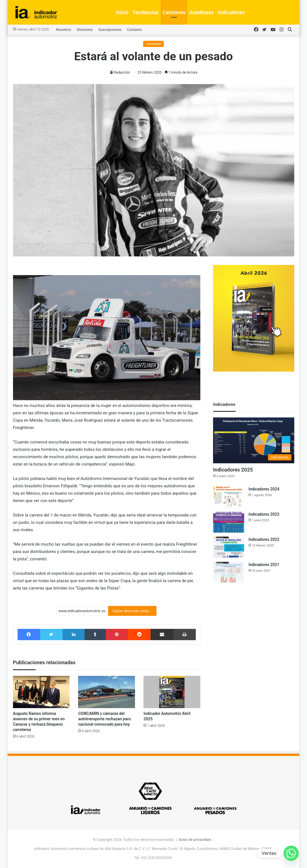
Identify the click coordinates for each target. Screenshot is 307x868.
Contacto (135, 30)
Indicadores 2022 (264, 539)
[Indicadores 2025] (254, 440)
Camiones (174, 12)
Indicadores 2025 (233, 470)
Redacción (122, 72)
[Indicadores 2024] (229, 497)
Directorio (85, 30)
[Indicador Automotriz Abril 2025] (172, 692)
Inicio (122, 12)
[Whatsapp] (291, 853)
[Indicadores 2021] (229, 572)
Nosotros (64, 30)
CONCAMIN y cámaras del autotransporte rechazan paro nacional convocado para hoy (104, 719)
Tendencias (146, 12)
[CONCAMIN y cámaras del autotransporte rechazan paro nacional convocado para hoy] (107, 692)
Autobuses (201, 12)
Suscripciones (110, 30)
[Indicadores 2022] (229, 547)
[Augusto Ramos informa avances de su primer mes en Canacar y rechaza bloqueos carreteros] (41, 692)
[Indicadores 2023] (229, 522)
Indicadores (231, 12)
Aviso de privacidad (195, 840)
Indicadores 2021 (264, 565)
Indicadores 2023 (264, 514)
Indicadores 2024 (264, 489)
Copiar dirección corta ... (132, 611)
